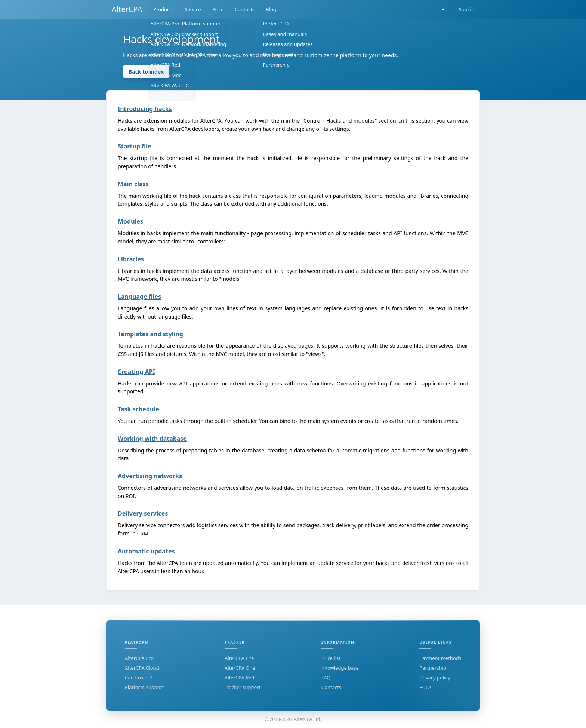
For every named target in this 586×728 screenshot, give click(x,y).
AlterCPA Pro (139, 658)
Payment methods (440, 658)
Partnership (433, 668)
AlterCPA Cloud (142, 668)
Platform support (144, 687)
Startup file (134, 146)
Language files (139, 297)
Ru (445, 9)
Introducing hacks (145, 109)
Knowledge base (340, 668)
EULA (425, 687)
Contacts (245, 9)
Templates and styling (150, 334)
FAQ (326, 678)
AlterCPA (127, 9)
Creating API (136, 372)
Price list (331, 658)
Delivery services (143, 513)
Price (218, 9)
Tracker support (243, 687)
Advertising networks (150, 476)
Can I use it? (138, 678)
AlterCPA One (240, 668)
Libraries (131, 259)
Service (193, 9)
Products (163, 9)
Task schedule (138, 409)
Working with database (152, 439)
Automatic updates (146, 551)
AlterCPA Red (240, 678)
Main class (133, 184)
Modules (130, 221)
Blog (271, 9)
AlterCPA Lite (239, 658)
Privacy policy (435, 678)
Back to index (146, 72)
